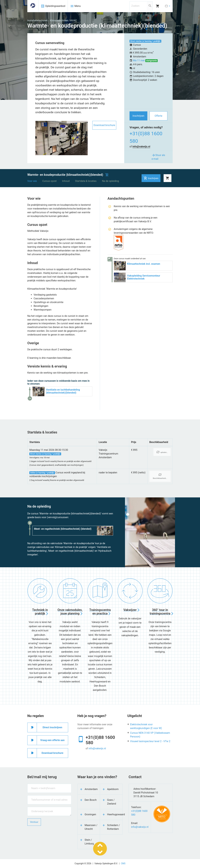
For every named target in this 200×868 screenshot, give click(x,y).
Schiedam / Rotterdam (114, 827)
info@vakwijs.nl (141, 147)
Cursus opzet (50, 181)
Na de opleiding (111, 181)
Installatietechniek (37, 21)
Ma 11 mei (139, 60)
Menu (75, 6)
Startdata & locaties (86, 181)
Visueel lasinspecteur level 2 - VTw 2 (150, 741)
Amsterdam (91, 789)
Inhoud (66, 181)
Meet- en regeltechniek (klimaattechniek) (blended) (63, 529)
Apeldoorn (113, 789)
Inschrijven (138, 116)
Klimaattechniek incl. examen (144, 264)
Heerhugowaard (115, 814)
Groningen (90, 814)
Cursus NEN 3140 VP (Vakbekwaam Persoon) (150, 735)
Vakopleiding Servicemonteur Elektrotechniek (144, 277)
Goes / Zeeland (112, 802)
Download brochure (104, 125)
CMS (123, 863)
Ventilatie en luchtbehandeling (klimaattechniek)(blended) (63, 391)
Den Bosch (91, 800)
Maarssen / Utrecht (91, 827)
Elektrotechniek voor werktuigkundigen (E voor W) (146, 726)
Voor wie (32, 181)
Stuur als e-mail (158, 157)
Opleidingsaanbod (53, 6)
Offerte (159, 116)
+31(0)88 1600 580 (146, 137)
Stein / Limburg (89, 842)
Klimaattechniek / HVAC (63, 21)
